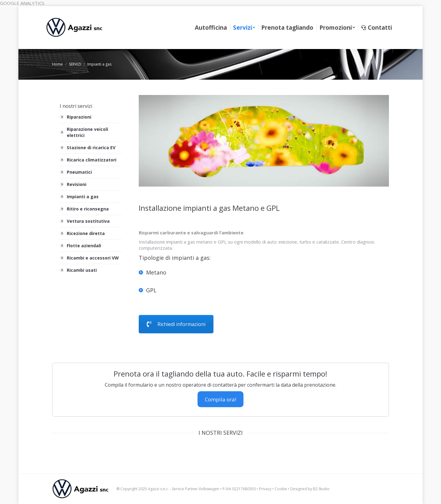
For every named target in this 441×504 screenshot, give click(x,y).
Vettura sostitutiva (88, 221)
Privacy (265, 489)
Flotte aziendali (84, 246)
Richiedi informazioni (176, 324)
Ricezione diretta (86, 233)
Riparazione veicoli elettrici (87, 132)
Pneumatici (79, 172)
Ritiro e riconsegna (88, 209)
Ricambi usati (82, 270)
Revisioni (77, 184)
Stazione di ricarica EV (91, 148)
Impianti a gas (83, 197)
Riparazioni (79, 117)
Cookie (281, 489)
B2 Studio (321, 489)
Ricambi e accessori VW (93, 258)
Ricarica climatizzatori (92, 160)
